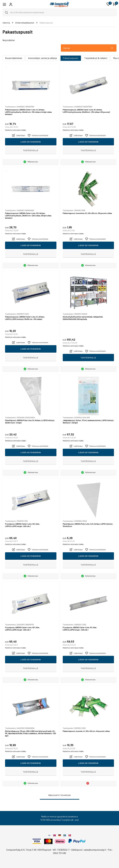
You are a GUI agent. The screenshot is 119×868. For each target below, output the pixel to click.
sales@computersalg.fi (95, 850)
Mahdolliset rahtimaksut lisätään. (16, 130)
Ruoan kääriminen (14, 58)
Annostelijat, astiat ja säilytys (43, 58)
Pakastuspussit (71, 58)
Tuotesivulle (31, 150)
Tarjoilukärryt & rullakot (96, 58)
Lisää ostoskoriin (31, 142)
